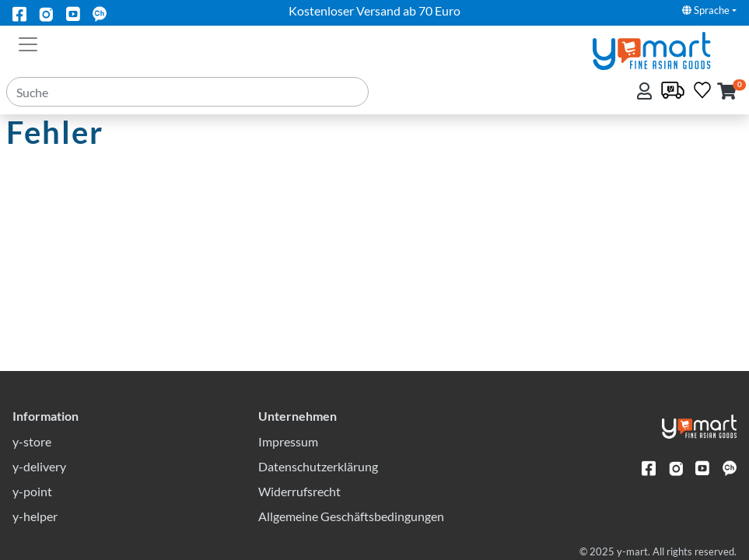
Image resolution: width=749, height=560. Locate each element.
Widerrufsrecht (299, 491)
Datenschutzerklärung (318, 466)
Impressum (288, 441)
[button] (727, 92)
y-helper (35, 516)
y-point (32, 491)
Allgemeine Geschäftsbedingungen (351, 516)
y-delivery (39, 466)
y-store (32, 441)
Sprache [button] (706, 10)
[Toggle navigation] (28, 43)
